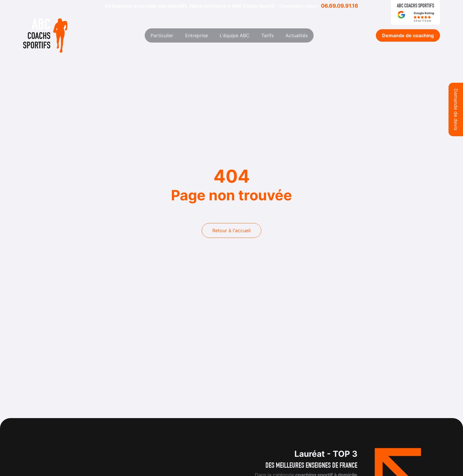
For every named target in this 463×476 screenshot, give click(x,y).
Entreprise (197, 35)
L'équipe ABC (235, 35)
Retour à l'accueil (231, 230)
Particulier (162, 35)
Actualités (297, 35)
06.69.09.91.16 (340, 6)
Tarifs (268, 35)
